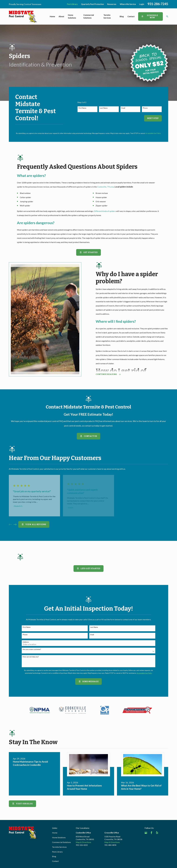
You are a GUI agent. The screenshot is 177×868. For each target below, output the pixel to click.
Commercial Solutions (61, 842)
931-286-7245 (158, 4)
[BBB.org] (146, 838)
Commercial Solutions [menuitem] (89, 16)
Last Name (104, 108)
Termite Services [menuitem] (107, 16)
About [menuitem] (61, 16)
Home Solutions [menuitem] (72, 16)
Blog (54, 856)
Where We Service (128, 4)
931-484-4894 (110, 845)
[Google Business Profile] (146, 833)
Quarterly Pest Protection (92, 4)
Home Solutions (59, 837)
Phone (145, 108)
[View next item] (15, 524)
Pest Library (72, 4)
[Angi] (163, 833)
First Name (82, 108)
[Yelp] (157, 833)
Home (55, 833)
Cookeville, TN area (106, 187)
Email (123, 108)
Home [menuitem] (52, 16)
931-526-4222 (82, 845)
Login (142, 4)
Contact (55, 861)
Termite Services (59, 847)
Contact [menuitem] (131, 16)
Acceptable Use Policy (153, 133)
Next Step (153, 118)
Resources (112, 4)
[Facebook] (151, 833)
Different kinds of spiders (105, 211)
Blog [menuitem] (122, 16)
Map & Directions (83, 842)
